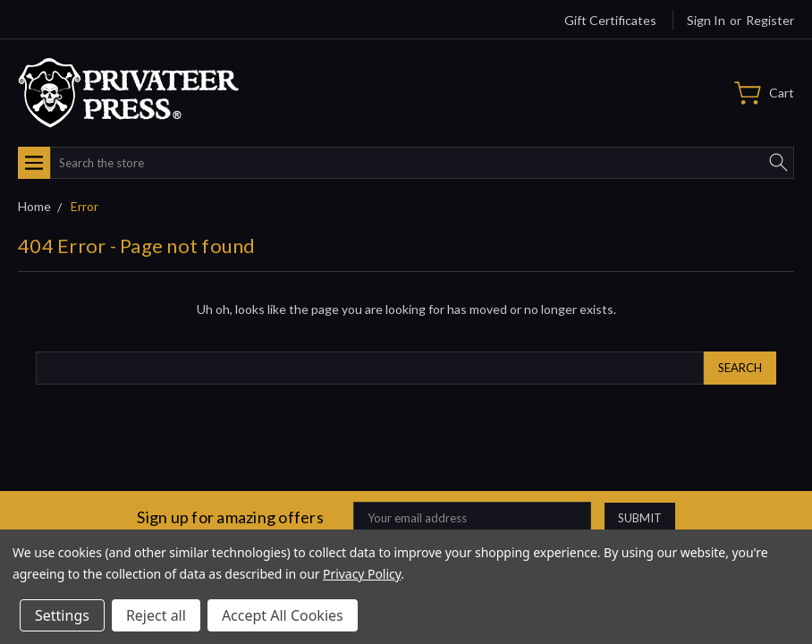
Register (770, 20)
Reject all (156, 615)
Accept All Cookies (283, 615)
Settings (62, 615)
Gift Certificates (610, 20)
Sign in (706, 20)
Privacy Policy (362, 574)
